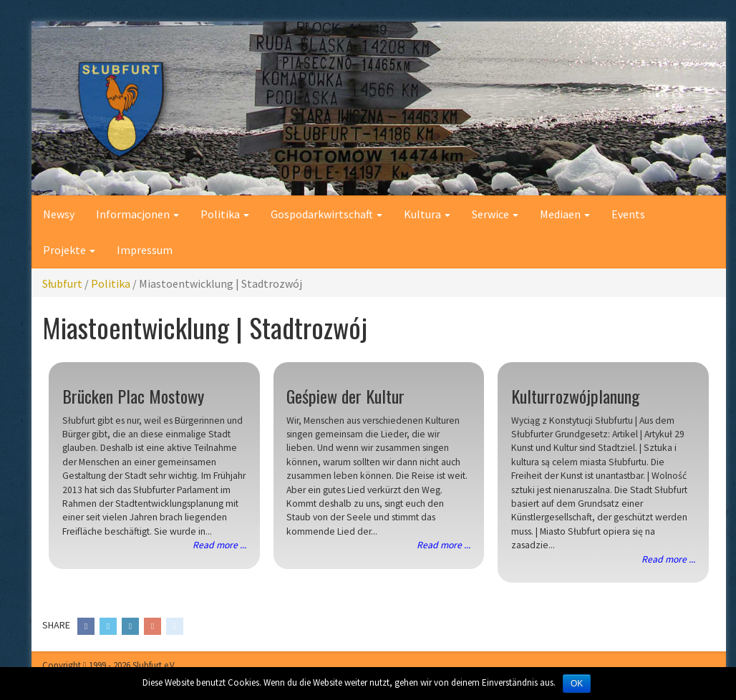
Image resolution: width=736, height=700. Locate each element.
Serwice (495, 214)
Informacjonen (137, 214)
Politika (225, 214)
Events (628, 214)
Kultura (427, 214)
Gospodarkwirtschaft (326, 214)
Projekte (69, 250)
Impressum (145, 250)
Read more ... (219, 545)
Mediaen (565, 214)
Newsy (59, 214)
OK (577, 684)
